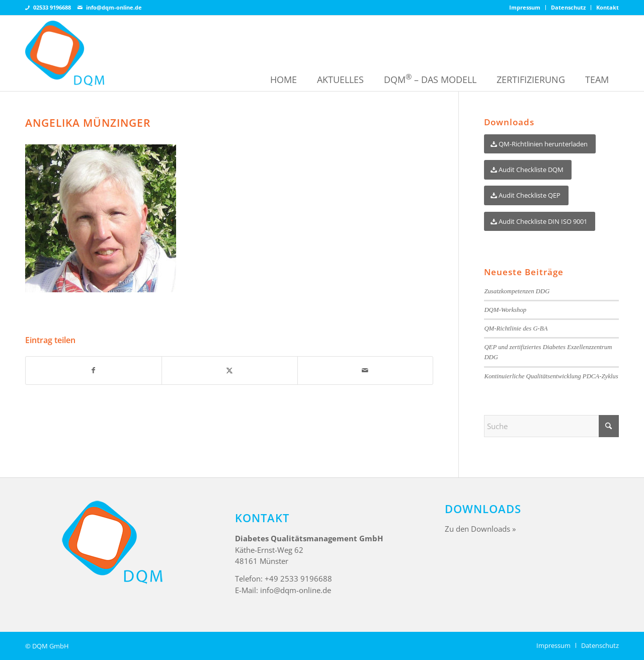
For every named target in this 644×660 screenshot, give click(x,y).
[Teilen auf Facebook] (94, 370)
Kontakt (608, 7)
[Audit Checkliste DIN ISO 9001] (540, 222)
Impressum (525, 7)
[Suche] (551, 426)
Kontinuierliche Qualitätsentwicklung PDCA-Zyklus (551, 376)
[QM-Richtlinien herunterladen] (540, 144)
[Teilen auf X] (230, 370)
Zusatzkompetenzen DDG (517, 291)
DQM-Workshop (505, 310)
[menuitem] (525, 8)
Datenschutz (568, 7)
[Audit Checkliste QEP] (526, 195)
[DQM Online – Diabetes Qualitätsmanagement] (65, 53)
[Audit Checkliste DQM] (528, 170)
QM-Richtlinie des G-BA (516, 328)
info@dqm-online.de (114, 7)
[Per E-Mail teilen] (366, 370)
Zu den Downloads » (480, 529)
